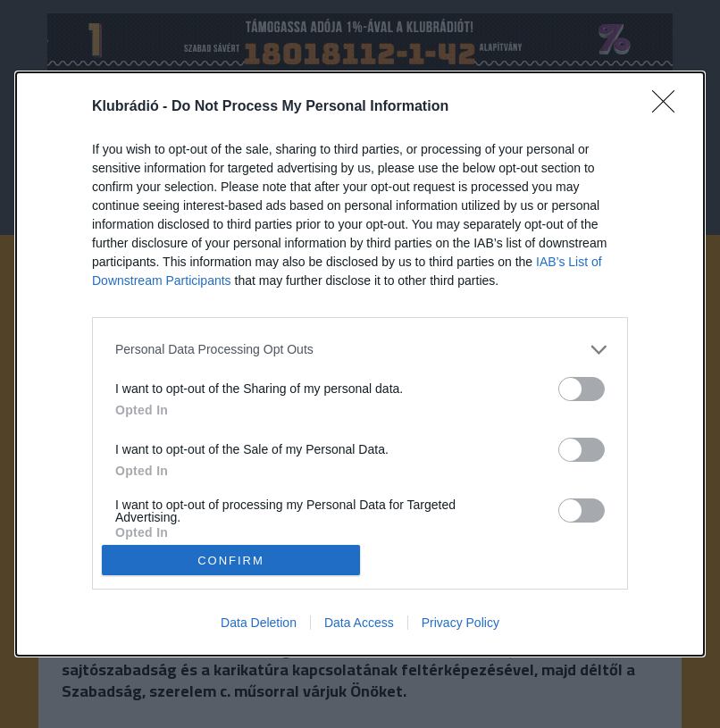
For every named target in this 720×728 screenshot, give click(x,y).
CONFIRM (231, 560)
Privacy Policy (460, 623)
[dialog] (360, 364)
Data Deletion (259, 623)
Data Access (359, 623)
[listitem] (360, 350)
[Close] (669, 107)
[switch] (582, 389)
